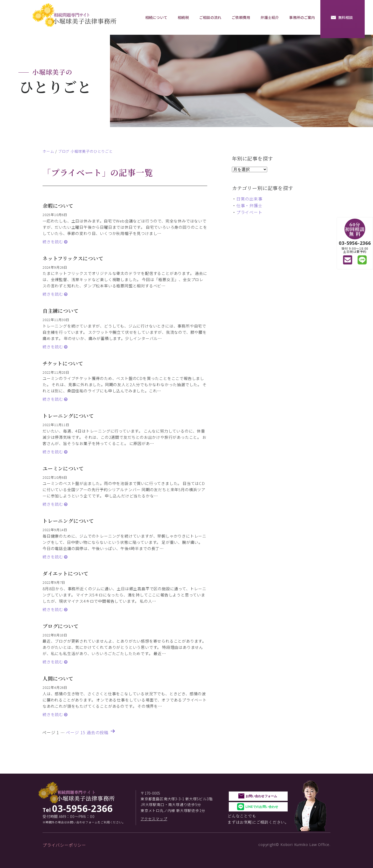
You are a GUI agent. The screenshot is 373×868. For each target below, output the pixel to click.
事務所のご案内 (302, 17)
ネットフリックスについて (73, 258)
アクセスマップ (154, 819)
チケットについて (63, 363)
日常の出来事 (249, 199)
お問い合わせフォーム (261, 796)
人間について (58, 678)
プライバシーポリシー (64, 845)
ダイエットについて (65, 573)
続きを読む (53, 242)
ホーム (48, 151)
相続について (156, 17)
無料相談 (346, 17)
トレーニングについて (68, 416)
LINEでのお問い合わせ (262, 807)
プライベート (249, 212)
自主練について (61, 311)
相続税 (183, 17)
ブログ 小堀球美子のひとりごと (85, 151)
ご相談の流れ (210, 17)
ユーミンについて (63, 468)
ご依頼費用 (241, 17)
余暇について (58, 206)
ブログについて (61, 626)
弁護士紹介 (270, 17)
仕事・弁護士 (249, 205)
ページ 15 (76, 732)
